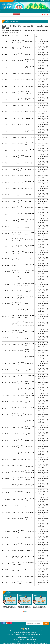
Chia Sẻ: (4, 616)
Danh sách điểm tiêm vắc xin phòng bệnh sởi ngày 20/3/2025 (40, 607)
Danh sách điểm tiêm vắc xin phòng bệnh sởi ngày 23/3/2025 (9, 607)
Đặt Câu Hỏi (45, 14)
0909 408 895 (16, 14)
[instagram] (9, 1)
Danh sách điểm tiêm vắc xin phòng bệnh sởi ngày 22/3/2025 (24, 607)
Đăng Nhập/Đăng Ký (45, 1)
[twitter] (3, 1)
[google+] (7, 623)
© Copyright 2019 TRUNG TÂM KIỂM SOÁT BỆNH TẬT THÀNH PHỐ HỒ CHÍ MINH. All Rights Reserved (25, 643)
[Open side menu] (1, 11)
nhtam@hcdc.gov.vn (36, 641)
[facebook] (1, 1)
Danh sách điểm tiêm (12, 21)
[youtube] (7, 1)
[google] (5, 1)
